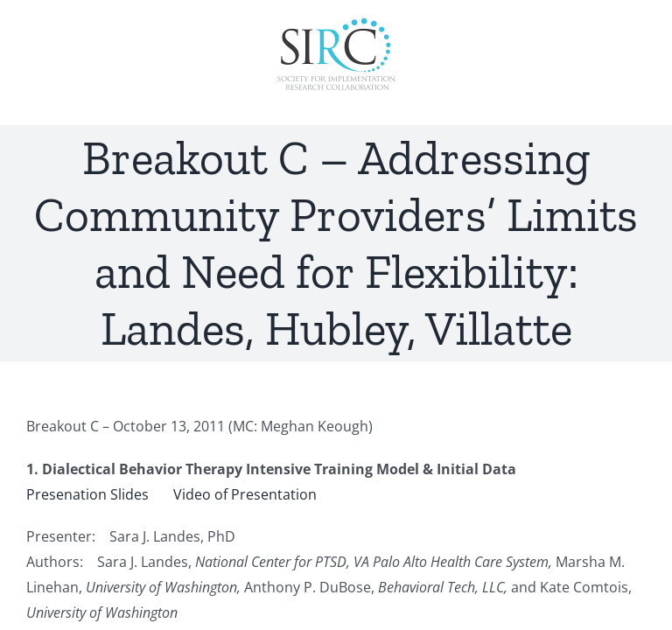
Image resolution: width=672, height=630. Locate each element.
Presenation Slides (87, 494)
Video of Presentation (245, 494)
